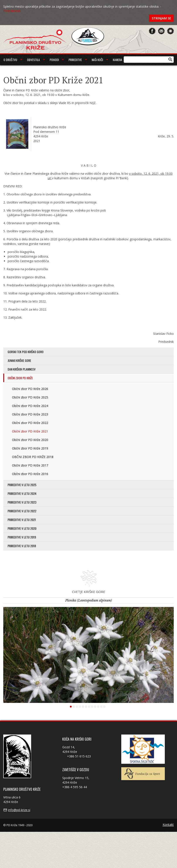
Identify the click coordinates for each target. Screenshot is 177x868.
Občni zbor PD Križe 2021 (30, 431)
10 (98, 707)
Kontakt (168, 825)
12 (104, 707)
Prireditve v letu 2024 (22, 493)
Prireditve (75, 60)
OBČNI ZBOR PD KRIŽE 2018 (33, 457)
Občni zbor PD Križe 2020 (30, 440)
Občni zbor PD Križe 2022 (30, 423)
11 (101, 707)
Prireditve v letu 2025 (22, 485)
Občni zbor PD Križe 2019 (30, 448)
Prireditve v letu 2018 (22, 546)
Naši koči (97, 60)
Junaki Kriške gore (19, 360)
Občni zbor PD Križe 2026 (30, 389)
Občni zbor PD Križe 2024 (30, 406)
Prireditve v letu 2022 (22, 511)
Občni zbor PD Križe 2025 (30, 397)
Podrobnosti (12, 11)
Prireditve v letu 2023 (22, 502)
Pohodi (54, 60)
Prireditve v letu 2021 (22, 520)
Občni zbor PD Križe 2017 (30, 465)
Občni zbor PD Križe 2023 (30, 414)
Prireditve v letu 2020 (22, 528)
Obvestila (33, 60)
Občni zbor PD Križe (20, 378)
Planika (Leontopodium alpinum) (89, 600)
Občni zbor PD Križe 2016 (30, 474)
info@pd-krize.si (19, 810)
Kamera (117, 60)
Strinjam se (161, 18)
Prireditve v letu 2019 (22, 537)
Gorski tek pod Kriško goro (26, 352)
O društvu (10, 60)
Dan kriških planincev (22, 369)
